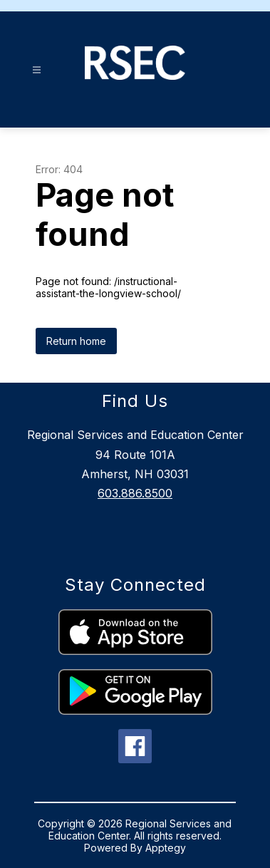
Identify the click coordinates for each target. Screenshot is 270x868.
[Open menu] (37, 70)
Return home (76, 341)
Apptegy (166, 848)
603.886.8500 (135, 493)
